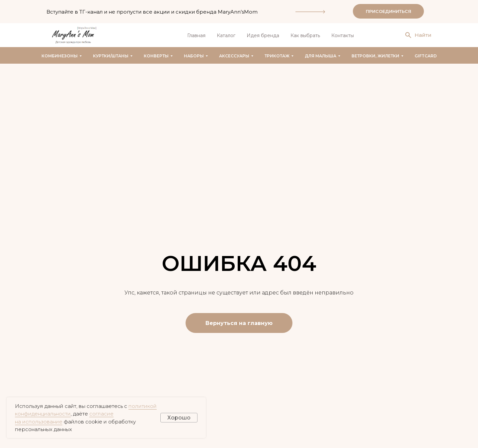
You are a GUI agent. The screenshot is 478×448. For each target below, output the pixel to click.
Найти (423, 35)
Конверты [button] (156, 56)
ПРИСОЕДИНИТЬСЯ (389, 11)
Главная (196, 35)
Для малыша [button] (320, 56)
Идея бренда (263, 35)
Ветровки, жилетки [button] (375, 56)
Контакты (343, 35)
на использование (39, 422)
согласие (101, 414)
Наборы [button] (194, 56)
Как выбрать (305, 35)
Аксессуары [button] (234, 56)
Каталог (226, 35)
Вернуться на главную (239, 323)
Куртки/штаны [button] (111, 56)
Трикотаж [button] (277, 56)
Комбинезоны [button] (60, 56)
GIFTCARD (426, 56)
